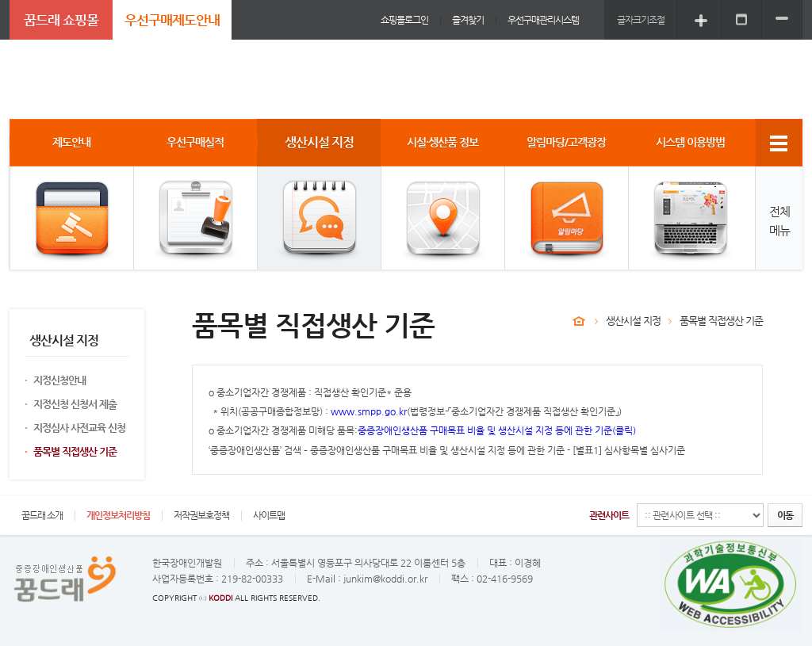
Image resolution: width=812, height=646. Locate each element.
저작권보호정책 (201, 515)
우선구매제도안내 (172, 20)
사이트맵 (269, 515)
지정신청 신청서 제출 (75, 404)
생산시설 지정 (633, 321)
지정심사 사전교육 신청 (79, 428)
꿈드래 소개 (42, 515)
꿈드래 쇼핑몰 (61, 20)
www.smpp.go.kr (369, 411)
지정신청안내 (59, 380)
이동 (785, 515)
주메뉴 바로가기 (0, 0)
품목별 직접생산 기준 (75, 451)
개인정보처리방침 (118, 515)
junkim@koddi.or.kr (385, 579)
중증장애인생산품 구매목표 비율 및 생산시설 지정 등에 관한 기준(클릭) (497, 430)
